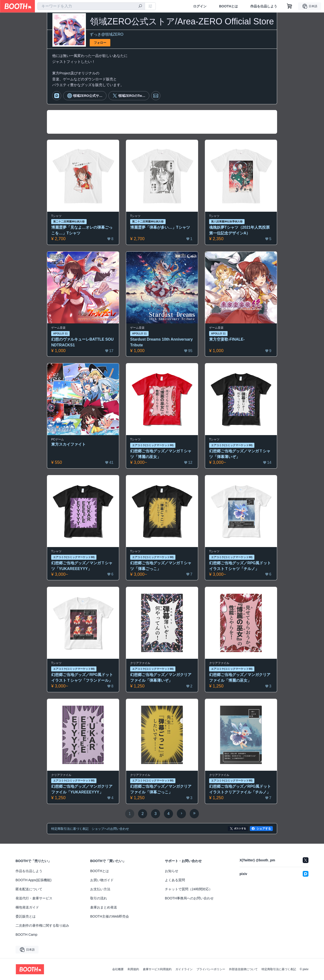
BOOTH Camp (26, 935)
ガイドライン (184, 969)
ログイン (200, 6)
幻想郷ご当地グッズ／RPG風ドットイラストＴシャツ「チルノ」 (240, 566)
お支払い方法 (100, 889)
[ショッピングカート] (290, 6)
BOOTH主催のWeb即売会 (110, 916)
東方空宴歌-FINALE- (227, 339)
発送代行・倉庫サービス (34, 898)
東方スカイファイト (68, 444)
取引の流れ (99, 898)
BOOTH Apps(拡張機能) (34, 880)
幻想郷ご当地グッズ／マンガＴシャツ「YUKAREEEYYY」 (82, 566)
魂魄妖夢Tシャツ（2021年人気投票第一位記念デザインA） (239, 230)
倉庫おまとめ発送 (104, 907)
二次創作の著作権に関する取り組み (42, 925)
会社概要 (118, 969)
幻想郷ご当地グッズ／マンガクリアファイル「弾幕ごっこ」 (161, 789)
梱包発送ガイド (27, 907)
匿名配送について (29, 889)
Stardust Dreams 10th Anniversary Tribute (162, 342)
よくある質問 (175, 880)
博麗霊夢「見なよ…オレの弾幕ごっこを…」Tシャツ (82, 230)
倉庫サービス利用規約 (157, 969)
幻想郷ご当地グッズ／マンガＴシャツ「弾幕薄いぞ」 (240, 454)
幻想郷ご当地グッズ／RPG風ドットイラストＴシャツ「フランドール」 (82, 678)
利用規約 (133, 969)
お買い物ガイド (102, 880)
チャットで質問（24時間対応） (189, 889)
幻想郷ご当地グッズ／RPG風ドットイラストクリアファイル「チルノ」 (240, 789)
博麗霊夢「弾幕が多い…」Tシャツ (160, 227)
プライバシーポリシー (211, 969)
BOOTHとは (228, 6)
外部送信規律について (243, 969)
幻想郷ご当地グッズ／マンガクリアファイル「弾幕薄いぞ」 (161, 678)
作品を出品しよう (264, 6)
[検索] (140, 6)
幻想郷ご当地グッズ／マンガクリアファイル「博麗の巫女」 (240, 678)
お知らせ (172, 871)
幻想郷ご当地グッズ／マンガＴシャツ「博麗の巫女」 (161, 454)
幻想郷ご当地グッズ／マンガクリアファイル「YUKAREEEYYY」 (82, 789)
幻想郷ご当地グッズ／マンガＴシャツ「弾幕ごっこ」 (161, 566)
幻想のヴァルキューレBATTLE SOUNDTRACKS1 (82, 342)
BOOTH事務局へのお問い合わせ (189, 898)
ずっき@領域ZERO (107, 34)
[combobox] (91, 6)
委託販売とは (26, 916)
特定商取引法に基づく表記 (279, 969)
